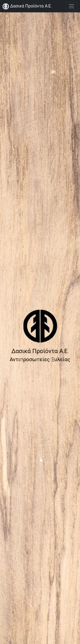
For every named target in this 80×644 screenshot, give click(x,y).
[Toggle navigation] (71, 6)
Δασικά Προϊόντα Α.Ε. (27, 6)
